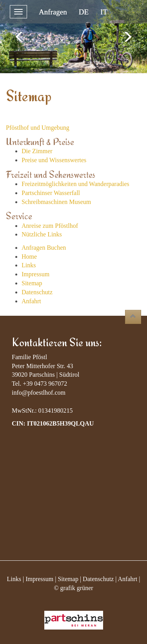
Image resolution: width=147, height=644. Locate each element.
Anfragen (53, 12)
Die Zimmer (37, 151)
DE (84, 12)
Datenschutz (37, 292)
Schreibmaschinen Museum (56, 202)
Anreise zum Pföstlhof (50, 226)
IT (104, 12)
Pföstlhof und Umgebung (38, 128)
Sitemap (32, 283)
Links (29, 265)
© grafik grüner (73, 588)
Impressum (35, 274)
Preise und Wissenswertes (54, 160)
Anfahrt (31, 301)
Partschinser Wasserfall (51, 193)
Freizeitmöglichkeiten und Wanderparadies (75, 184)
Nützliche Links (42, 234)
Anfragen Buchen (44, 248)
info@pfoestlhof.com (39, 393)
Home (29, 257)
